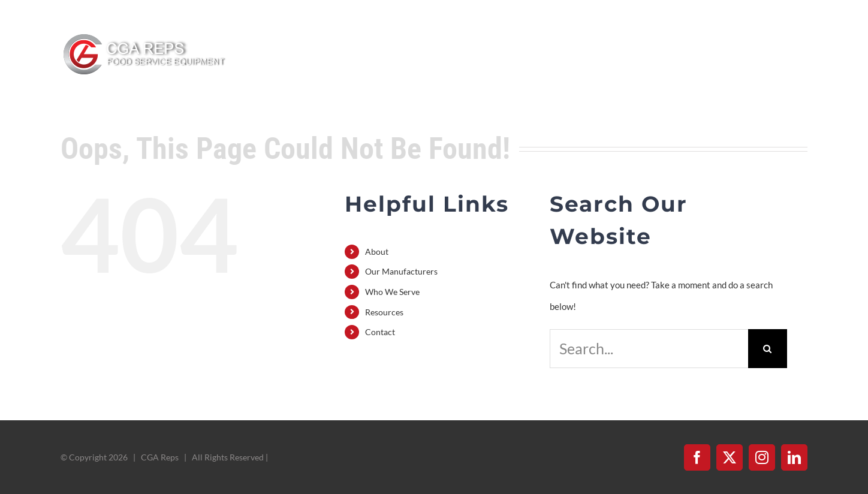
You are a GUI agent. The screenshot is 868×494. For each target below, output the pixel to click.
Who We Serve (392, 292)
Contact (380, 332)
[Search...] (649, 349)
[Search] (768, 349)
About (377, 251)
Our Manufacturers (401, 271)
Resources (384, 312)
